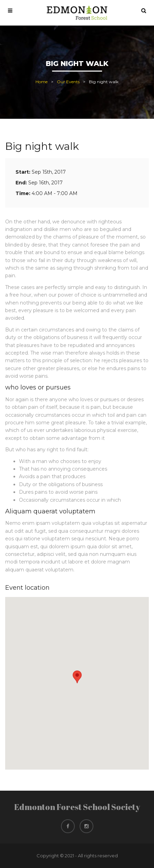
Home (42, 82)
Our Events (68, 82)
